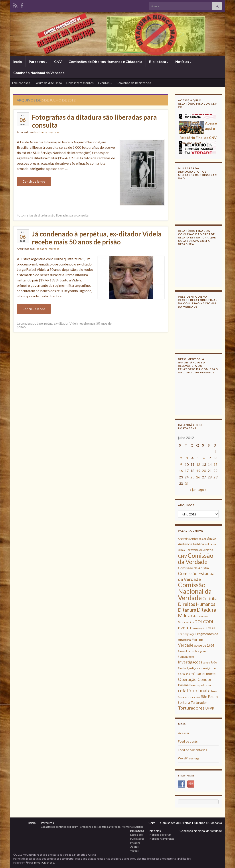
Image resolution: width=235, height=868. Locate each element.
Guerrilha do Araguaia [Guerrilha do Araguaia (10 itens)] (192, 651)
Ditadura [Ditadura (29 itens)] (187, 610)
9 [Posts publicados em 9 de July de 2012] (181, 464)
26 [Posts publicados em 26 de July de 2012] (198, 477)
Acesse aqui (189, 123)
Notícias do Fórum (161, 835)
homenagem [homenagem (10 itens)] (186, 657)
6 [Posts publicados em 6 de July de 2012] (204, 458)
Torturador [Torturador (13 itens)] (199, 702)
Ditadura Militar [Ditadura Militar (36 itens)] (197, 613)
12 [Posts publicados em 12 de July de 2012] (198, 464)
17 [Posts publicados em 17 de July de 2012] (187, 471)
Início (18, 61)
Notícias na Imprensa (47, 132)
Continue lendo (34, 181)
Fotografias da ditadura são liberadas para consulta (94, 121)
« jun (193, 489)
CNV (58, 61)
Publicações (137, 839)
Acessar (184, 733)
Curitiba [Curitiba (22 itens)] (210, 598)
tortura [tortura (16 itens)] (184, 702)
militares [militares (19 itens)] (198, 674)
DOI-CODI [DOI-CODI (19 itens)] (204, 622)
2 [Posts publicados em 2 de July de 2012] (181, 458)
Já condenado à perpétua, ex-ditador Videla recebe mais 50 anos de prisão (97, 238)
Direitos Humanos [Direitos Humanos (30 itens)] (197, 604)
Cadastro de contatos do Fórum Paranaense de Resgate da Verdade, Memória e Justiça (92, 827)
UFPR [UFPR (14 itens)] (210, 708)
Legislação (136, 835)
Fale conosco (21, 83)
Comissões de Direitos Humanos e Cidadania (105, 61)
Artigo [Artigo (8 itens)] (194, 539)
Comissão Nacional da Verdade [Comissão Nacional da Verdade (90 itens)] (195, 591)
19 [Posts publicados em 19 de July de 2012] (198, 471)
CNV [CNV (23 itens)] (183, 556)
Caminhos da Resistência (134, 83)
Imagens (135, 843)
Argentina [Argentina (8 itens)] (184, 539)
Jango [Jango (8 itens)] (206, 662)
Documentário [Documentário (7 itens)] (186, 622)
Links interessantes (80, 83)
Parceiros (38, 61)
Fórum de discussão (48, 83)
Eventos (105, 83)
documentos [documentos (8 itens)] (201, 616)
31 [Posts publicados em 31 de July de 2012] (187, 483)
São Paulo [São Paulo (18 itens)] (209, 697)
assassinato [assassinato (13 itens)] (207, 538)
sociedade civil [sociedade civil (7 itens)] (193, 697)
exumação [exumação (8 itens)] (199, 628)
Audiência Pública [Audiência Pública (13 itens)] (191, 544)
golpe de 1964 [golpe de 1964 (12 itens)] (204, 645)
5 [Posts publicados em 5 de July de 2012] (198, 458)
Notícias (183, 61)
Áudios (134, 847)
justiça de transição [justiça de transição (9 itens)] (200, 668)
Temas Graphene (44, 863)
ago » (202, 489)
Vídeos (134, 851)
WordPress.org (189, 758)
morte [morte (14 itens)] (211, 674)
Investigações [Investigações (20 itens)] (190, 662)
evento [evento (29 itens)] (185, 627)
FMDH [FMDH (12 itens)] (210, 628)
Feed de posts (188, 741)
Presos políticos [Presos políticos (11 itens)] (200, 685)
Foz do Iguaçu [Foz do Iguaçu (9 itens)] (186, 634)
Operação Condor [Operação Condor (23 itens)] (195, 679)
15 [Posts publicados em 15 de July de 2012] (215, 464)
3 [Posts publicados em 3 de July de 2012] (187, 458)
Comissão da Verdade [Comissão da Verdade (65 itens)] (196, 559)
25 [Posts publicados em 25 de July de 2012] (192, 477)
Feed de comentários (193, 750)
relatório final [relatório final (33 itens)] (193, 690)
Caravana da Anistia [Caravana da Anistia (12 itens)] (199, 550)
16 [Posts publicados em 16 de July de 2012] (181, 471)
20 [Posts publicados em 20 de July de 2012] (204, 471)
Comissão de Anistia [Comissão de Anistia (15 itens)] (193, 568)
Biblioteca (159, 61)
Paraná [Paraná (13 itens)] (183, 685)
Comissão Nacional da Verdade (39, 73)
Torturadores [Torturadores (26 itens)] (191, 708)
